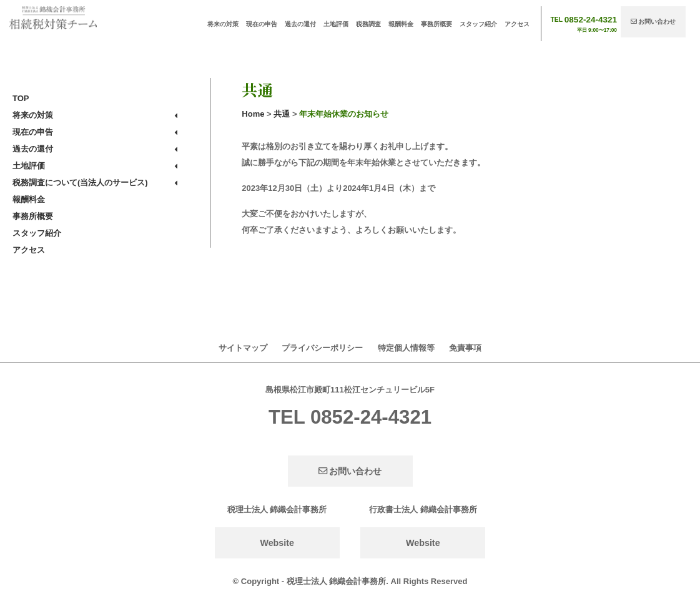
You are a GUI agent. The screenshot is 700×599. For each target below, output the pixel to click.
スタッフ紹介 (478, 24)
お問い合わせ (653, 22)
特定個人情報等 (406, 348)
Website (277, 543)
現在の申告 (262, 24)
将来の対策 (223, 24)
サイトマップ (243, 348)
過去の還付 (300, 24)
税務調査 (368, 24)
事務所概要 (436, 24)
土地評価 (336, 24)
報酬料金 (401, 24)
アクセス (517, 24)
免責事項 (465, 348)
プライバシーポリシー (322, 348)
